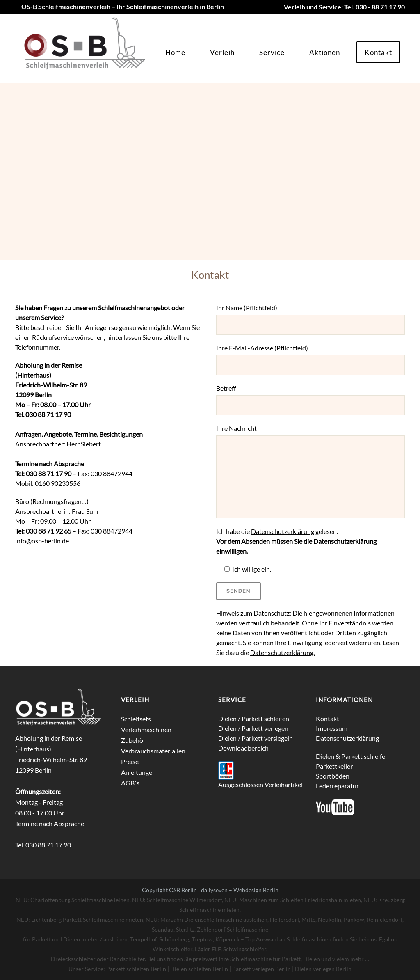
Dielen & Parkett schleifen (352, 756)
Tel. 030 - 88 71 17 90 (374, 7)
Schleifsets (136, 719)
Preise (130, 761)
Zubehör (133, 740)
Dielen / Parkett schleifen (254, 718)
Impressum (332, 728)
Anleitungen (138, 772)
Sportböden (333, 776)
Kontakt (328, 718)
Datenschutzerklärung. (282, 652)
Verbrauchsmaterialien (153, 751)
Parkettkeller (334, 766)
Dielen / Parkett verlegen (253, 728)
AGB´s (130, 783)
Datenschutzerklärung (283, 531)
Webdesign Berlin (256, 890)
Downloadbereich (243, 748)
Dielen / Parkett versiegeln (256, 738)
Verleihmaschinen (146, 729)
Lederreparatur (337, 786)
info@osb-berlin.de (42, 541)
